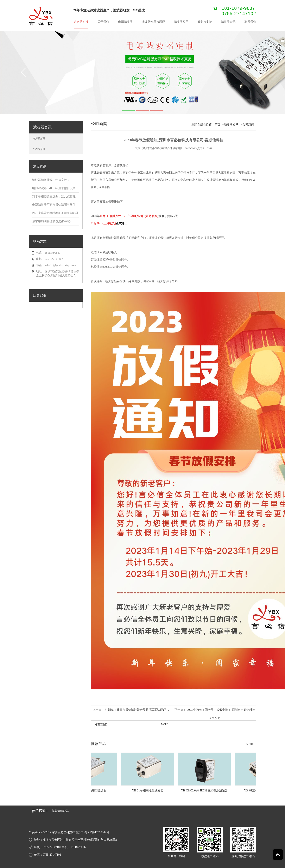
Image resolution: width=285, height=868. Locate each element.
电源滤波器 (125, 22)
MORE (165, 724)
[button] (128, 111)
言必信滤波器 (60, 811)
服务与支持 (205, 22)
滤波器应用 (181, 22)
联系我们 (250, 22)
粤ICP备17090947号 (97, 832)
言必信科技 (81, 22)
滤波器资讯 (228, 22)
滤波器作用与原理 (153, 22)
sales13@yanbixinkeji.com (60, 265)
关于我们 (103, 22)
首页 (217, 125)
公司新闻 (39, 138)
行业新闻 (39, 149)
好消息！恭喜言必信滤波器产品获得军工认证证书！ (138, 710)
